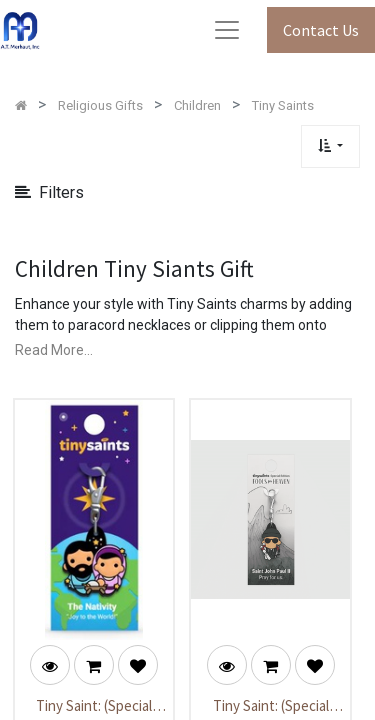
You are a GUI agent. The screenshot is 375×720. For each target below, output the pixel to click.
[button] (330, 146)
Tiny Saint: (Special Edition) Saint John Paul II (271, 707)
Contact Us (321, 30)
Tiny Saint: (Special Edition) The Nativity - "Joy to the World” (93, 707)
